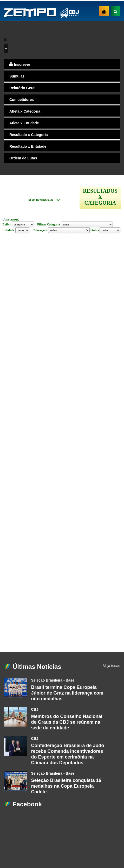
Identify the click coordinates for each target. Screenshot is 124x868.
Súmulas (17, 76)
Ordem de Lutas (23, 158)
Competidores (22, 100)
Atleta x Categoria (25, 111)
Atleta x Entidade (24, 123)
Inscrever (20, 64)
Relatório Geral (22, 88)
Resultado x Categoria (29, 135)
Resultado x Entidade (28, 146)
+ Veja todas (110, 666)
